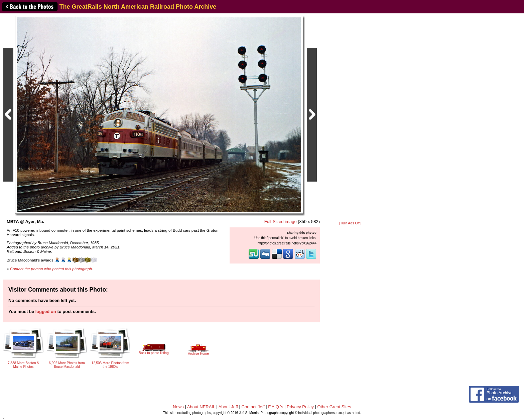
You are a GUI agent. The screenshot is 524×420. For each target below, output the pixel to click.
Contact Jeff (253, 407)
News (178, 407)
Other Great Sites (334, 407)
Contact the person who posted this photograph (51, 269)
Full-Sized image (281, 222)
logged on (46, 311)
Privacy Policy (300, 407)
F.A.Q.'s (276, 407)
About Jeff (228, 407)
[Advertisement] (350, 118)
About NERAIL (201, 407)
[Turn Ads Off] (350, 223)
